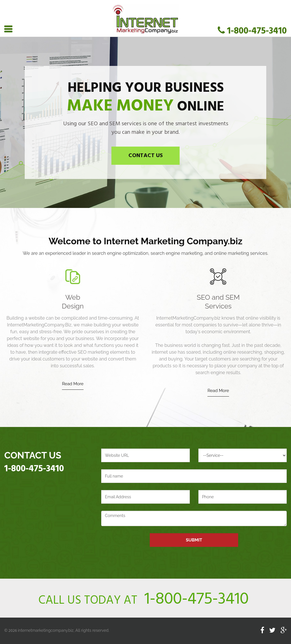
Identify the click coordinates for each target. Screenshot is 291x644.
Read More (73, 384)
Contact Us (146, 156)
